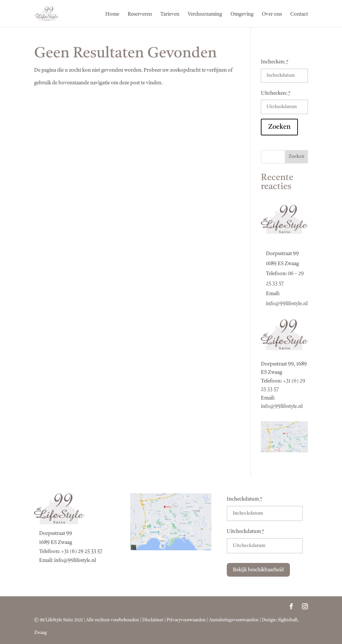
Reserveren (140, 15)
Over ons (272, 15)
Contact (299, 15)
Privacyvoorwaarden (186, 620)
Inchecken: (275, 62)
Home (112, 15)
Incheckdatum (244, 499)
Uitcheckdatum (245, 532)
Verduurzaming (205, 15)
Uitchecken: (276, 94)
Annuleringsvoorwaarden (234, 620)
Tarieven (170, 15)
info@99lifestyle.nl (287, 304)
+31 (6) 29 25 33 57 (82, 552)
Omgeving (242, 15)
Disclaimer (153, 620)
